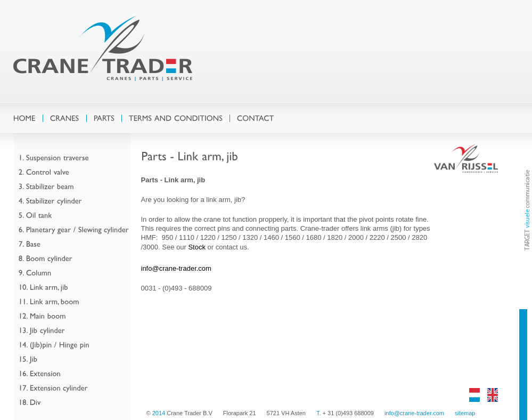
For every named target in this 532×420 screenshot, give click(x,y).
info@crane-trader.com (176, 268)
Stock (197, 247)
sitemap (465, 413)
